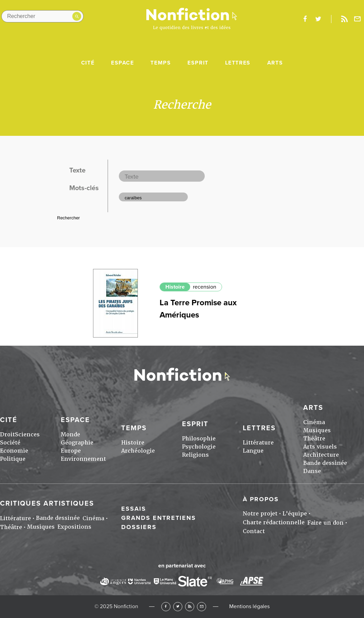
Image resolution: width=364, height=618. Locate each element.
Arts (275, 63)
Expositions (74, 527)
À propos (261, 499)
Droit (7, 434)
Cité (88, 63)
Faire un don (325, 523)
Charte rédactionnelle (274, 522)
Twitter (178, 607)
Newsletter (358, 19)
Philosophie (199, 439)
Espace (123, 63)
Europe (71, 451)
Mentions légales (249, 606)
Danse (312, 471)
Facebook (166, 607)
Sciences (27, 434)
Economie (14, 451)
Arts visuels (320, 447)
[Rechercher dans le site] (42, 16)
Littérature (258, 443)
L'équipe (295, 514)
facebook (305, 19)
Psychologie (199, 447)
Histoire (175, 287)
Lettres (238, 63)
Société (10, 443)
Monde (70, 434)
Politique (13, 459)
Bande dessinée (325, 463)
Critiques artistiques (47, 504)
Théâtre (314, 439)
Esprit (198, 63)
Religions (195, 455)
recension (205, 287)
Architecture (321, 455)
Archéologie (138, 451)
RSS (190, 607)
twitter (318, 19)
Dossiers (139, 527)
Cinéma (314, 422)
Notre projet (260, 514)
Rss (344, 19)
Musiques (317, 430)
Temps (161, 63)
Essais (134, 509)
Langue (253, 451)
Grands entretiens (159, 518)
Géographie (77, 443)
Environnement (83, 459)
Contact (254, 531)
